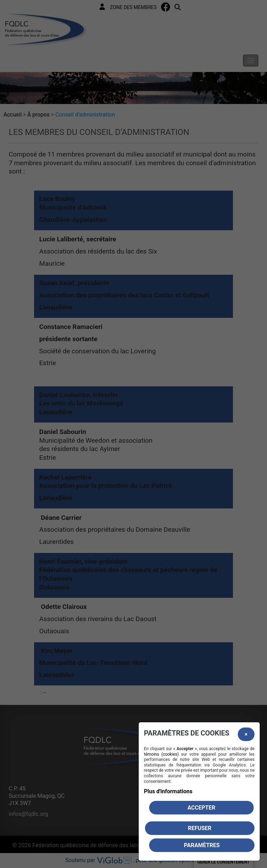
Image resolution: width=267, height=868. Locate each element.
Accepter (201, 808)
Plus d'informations (168, 791)
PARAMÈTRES (202, 845)
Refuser (200, 828)
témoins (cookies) (161, 754)
